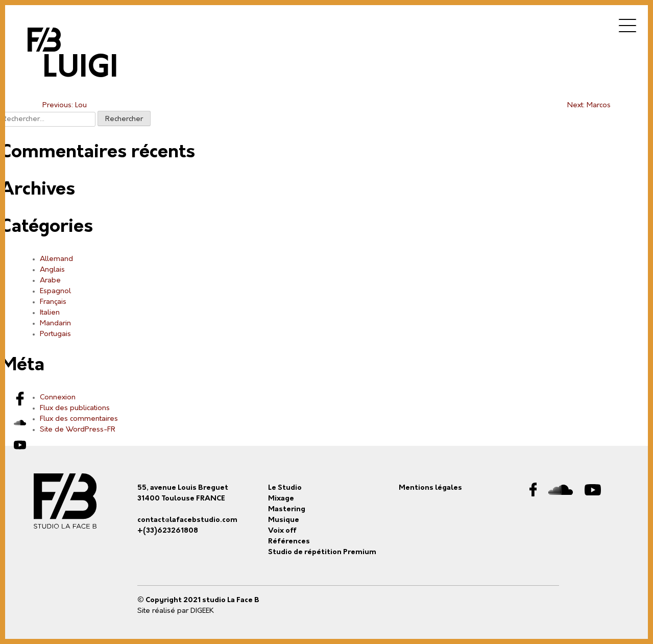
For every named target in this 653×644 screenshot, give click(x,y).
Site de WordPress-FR (78, 430)
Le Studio (285, 488)
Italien (50, 313)
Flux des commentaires (79, 419)
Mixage (281, 499)
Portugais (55, 334)
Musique (284, 520)
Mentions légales (430, 488)
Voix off (282, 531)
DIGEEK (202, 611)
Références (289, 542)
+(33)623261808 (168, 531)
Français (53, 302)
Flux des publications (75, 408)
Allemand (56, 259)
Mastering (287, 509)
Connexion (58, 398)
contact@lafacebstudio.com (187, 520)
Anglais (52, 270)
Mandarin (55, 324)
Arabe (50, 281)
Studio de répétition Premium (322, 552)
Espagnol (55, 291)
